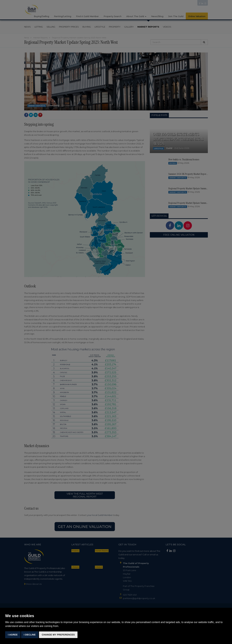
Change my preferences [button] (58, 635)
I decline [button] (30, 635)
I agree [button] (13, 635)
